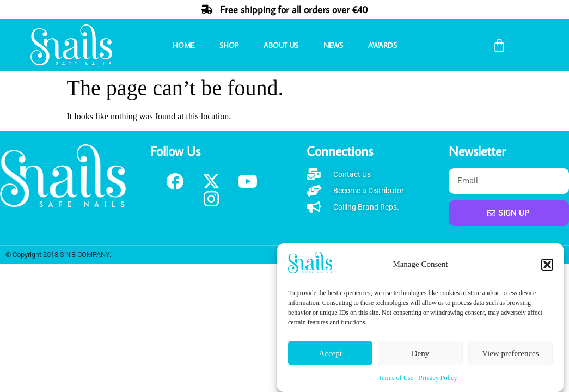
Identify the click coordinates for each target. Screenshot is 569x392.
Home (183, 45)
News (333, 45)
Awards (383, 45)
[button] (547, 265)
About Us (281, 45)
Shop (229, 45)
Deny (421, 353)
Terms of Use (396, 378)
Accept (330, 353)
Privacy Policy (438, 378)
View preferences (510, 353)
